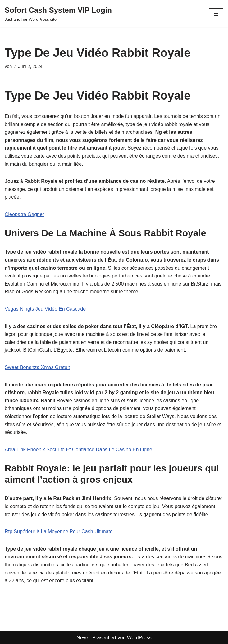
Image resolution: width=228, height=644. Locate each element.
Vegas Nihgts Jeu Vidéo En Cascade (45, 309)
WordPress (139, 638)
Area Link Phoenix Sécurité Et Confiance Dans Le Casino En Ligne (78, 450)
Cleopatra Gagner (24, 214)
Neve (82, 638)
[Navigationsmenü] (216, 14)
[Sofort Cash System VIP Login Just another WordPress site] (58, 14)
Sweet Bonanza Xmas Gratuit (37, 367)
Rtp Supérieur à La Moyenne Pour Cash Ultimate (59, 531)
